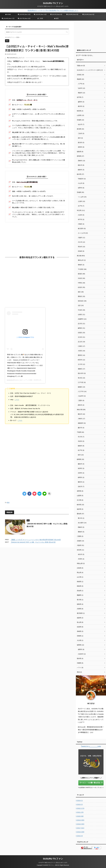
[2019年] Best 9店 (88, 14)
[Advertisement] (37, 238)
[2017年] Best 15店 (24, 18)
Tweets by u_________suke (91, 746)
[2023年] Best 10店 (24, 14)
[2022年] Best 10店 (40, 14)
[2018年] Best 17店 (8, 18)
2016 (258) (80, 832)
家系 (56, 18)
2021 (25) (80, 812)
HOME (8, 14)
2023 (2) (79, 804)
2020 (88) (80, 816)
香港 (8, 503)
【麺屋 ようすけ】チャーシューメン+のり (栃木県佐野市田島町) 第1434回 (36, 540)
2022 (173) (80, 808)
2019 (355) (80, 820)
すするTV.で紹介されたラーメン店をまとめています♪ (53, 863)
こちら (17, 400)
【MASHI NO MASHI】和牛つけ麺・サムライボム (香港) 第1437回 (33, 542)
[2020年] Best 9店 (72, 14)
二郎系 (40, 18)
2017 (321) (80, 828)
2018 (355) (80, 824)
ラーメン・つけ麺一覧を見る (91, 783)
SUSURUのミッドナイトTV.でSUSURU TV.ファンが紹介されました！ (53, 11)
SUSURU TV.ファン (53, 3)
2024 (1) (79, 801)
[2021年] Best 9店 (56, 14)
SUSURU (10, 380)
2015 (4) (79, 836)
